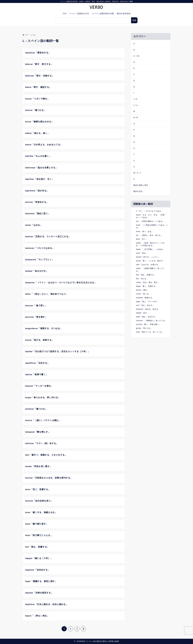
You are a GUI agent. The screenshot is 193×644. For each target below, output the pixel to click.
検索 (134, 20)
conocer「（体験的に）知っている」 (151, 321)
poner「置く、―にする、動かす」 (150, 261)
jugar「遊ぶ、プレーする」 (147, 301)
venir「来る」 (142, 253)
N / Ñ (136, 118)
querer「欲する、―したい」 (148, 257)
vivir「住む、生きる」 (145, 305)
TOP (26, 35)
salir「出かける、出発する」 (148, 265)
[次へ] (83, 629)
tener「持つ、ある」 (145, 231)
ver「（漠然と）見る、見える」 (149, 235)
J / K (135, 99)
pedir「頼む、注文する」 (146, 317)
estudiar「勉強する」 (145, 298)
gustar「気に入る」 (144, 328)
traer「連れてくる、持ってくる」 (150, 332)
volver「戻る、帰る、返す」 (148, 282)
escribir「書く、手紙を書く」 (148, 324)
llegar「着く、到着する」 (147, 286)
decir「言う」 (142, 239)
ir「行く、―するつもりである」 (149, 211)
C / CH (136, 56)
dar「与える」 (142, 279)
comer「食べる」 (143, 294)
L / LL (136, 105)
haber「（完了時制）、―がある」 (150, 249)
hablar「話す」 (142, 313)
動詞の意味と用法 (141, 185)
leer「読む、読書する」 (146, 275)
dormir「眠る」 (142, 290)
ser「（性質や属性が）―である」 (150, 221)
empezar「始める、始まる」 (148, 309)
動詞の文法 (138, 191)
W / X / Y (137, 173)
